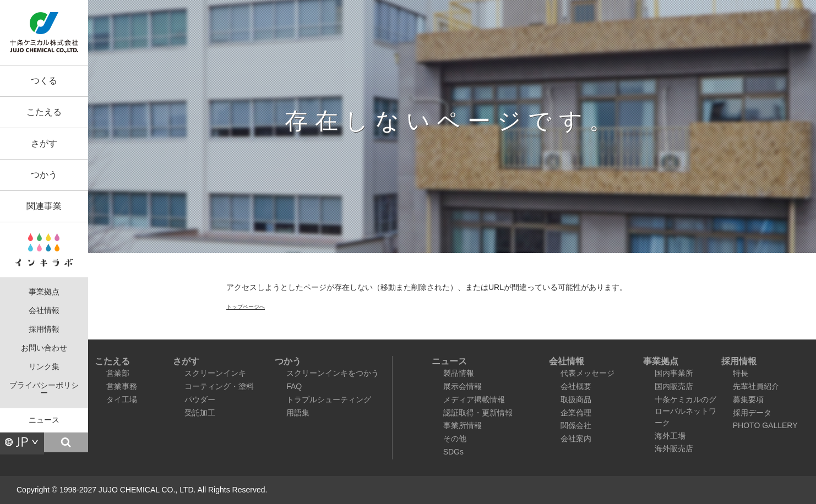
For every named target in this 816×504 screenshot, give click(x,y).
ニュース (44, 420)
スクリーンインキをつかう (333, 373)
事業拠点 (44, 292)
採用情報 (44, 329)
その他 (455, 439)
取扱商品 (576, 399)
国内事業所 (674, 373)
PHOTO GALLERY (765, 425)
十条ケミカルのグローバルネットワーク (686, 411)
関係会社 (576, 425)
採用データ (752, 413)
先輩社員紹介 (756, 386)
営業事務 (122, 386)
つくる (44, 81)
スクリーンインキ (215, 373)
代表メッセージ (587, 373)
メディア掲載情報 (474, 399)
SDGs (453, 452)
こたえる (44, 112)
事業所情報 (463, 425)
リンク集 (44, 367)
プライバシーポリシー (44, 389)
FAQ (294, 386)
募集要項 (748, 399)
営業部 (118, 373)
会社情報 (44, 311)
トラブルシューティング (329, 399)
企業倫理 (576, 413)
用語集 (298, 413)
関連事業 (44, 206)
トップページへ (246, 307)
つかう (44, 175)
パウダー (200, 399)
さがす (44, 143)
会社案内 (576, 439)
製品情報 (459, 373)
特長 (741, 373)
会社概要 (576, 386)
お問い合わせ (44, 348)
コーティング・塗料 (219, 386)
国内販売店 (674, 386)
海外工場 (670, 436)
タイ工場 (122, 399)
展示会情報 (463, 386)
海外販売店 (674, 448)
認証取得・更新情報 (478, 413)
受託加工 (200, 413)
